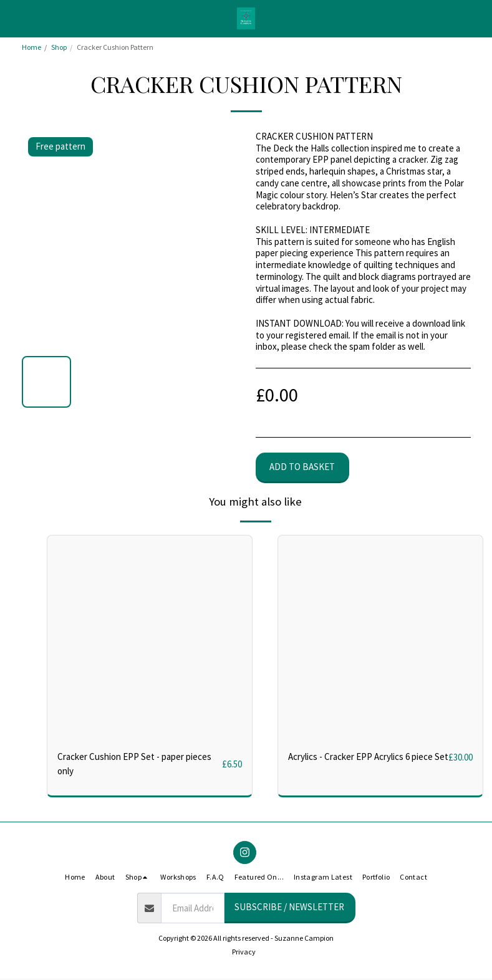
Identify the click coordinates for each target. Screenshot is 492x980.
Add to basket (302, 467)
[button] (14, 18)
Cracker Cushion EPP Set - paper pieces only (134, 764)
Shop (59, 47)
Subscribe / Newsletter (289, 907)
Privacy (244, 952)
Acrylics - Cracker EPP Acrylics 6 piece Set (368, 757)
